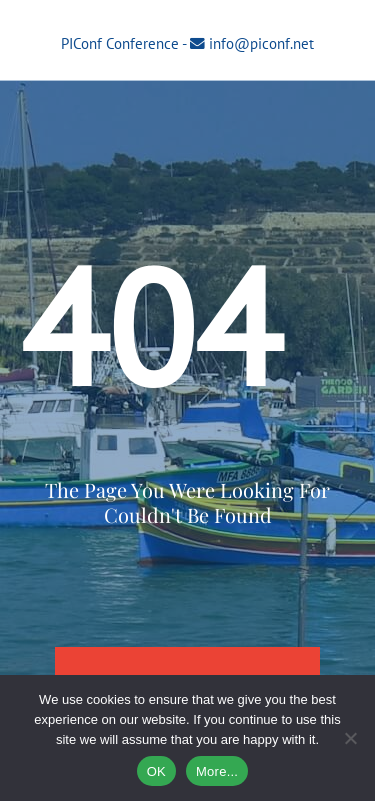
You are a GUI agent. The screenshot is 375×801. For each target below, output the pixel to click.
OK (156, 771)
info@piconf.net (261, 43)
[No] (350, 738)
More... (217, 771)
